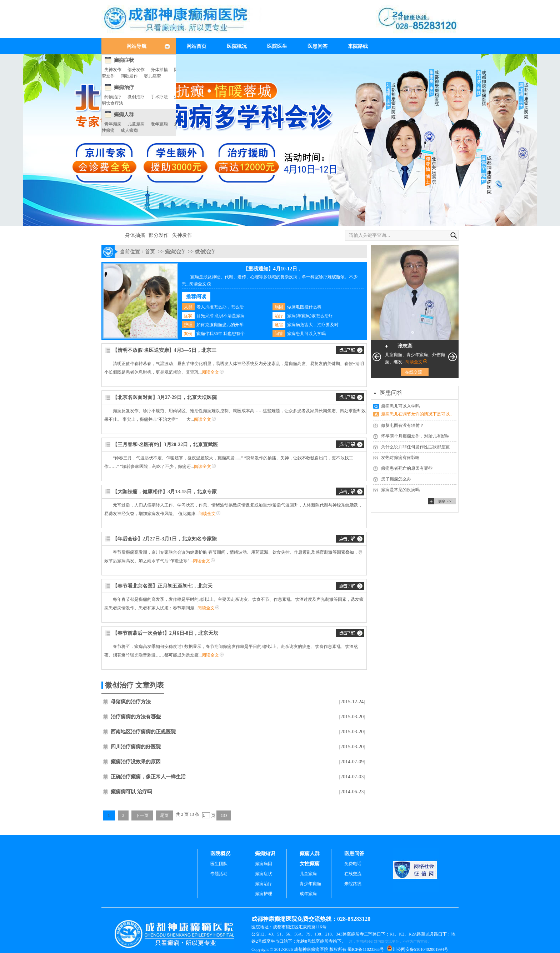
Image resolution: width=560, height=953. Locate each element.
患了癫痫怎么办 (396, 479)
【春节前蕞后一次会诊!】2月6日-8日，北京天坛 (165, 633)
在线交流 (414, 372)
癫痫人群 (124, 114)
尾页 (164, 815)
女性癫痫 (310, 864)
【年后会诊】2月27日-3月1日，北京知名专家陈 (165, 539)
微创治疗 (136, 97)
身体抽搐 (159, 70)
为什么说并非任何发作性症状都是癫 (415, 447)
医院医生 (277, 46)
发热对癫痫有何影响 (400, 458)
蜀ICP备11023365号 (366, 949)
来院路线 (358, 46)
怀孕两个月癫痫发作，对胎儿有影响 (415, 436)
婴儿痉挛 (152, 76)
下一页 (142, 815)
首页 (150, 252)
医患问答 (317, 46)
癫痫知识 (265, 854)
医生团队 (219, 864)
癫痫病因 (264, 864)
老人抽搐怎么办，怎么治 (220, 307)
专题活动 (219, 874)
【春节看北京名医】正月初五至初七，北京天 (162, 586)
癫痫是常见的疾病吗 (400, 490)
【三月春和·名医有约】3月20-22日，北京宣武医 (165, 445)
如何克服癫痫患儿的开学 (220, 325)
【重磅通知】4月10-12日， (273, 269)
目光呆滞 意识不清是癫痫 (221, 316)
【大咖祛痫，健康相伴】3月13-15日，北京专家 (165, 492)
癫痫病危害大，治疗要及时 (313, 325)
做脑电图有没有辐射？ (402, 425)
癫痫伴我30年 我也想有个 (221, 334)
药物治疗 (113, 97)
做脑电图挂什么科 (304, 307)
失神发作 (113, 70)
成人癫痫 (129, 130)
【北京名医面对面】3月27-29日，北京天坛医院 (165, 397)
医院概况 (237, 46)
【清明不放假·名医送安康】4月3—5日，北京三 (164, 350)
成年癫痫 (308, 894)
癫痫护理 (264, 894)
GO (224, 815)
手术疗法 (159, 97)
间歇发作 (129, 76)
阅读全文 (198, 284)
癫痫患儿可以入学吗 (306, 334)
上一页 (377, 357)
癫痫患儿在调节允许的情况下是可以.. (416, 414)
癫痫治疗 (124, 87)
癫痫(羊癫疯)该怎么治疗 (310, 316)
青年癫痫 (113, 124)
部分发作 (136, 70)
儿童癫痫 (136, 124)
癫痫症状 (124, 60)
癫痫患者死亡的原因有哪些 (407, 468)
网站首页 (196, 46)
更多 (442, 501)
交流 (350, 350)
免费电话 (353, 864)
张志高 (405, 346)
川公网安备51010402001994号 (420, 949)
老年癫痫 (159, 124)
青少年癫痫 (310, 884)
